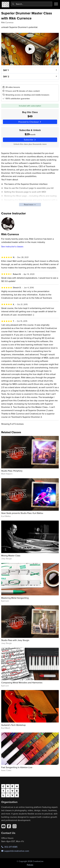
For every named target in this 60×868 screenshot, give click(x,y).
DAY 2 (6, 77)
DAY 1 (6, 70)
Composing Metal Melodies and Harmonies (22, 683)
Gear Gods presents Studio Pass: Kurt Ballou (22, 513)
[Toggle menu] (56, 4)
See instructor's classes (12, 246)
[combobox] (32, 4)
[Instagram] (15, 826)
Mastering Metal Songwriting (15, 598)
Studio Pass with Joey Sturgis (15, 640)
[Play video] (30, 49)
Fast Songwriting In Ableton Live (17, 767)
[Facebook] (9, 826)
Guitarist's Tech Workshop (13, 725)
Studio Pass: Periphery (12, 471)
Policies (30, 865)
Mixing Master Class (11, 556)
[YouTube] (3, 826)
